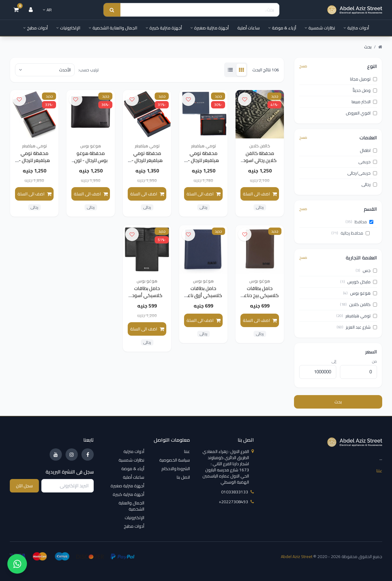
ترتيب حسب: (89, 70)
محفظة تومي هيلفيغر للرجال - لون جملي (147, 161)
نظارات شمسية (320, 28)
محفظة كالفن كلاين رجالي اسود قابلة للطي (260, 161)
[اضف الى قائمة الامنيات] (245, 99)
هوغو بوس (91, 146)
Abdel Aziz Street (297, 556)
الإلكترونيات (68, 28)
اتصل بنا (183, 477)
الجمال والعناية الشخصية (113, 28)
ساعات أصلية (249, 28)
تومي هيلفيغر (204, 146)
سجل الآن (24, 486)
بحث (338, 402)
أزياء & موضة (282, 28)
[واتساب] (17, 564)
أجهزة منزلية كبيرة (164, 28)
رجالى (260, 208)
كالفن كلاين (260, 146)
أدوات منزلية (356, 28)
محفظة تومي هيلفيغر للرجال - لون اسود (203, 161)
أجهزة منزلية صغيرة (210, 28)
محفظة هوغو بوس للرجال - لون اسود (91, 161)
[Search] (200, 10)
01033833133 (237, 492)
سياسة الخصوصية (175, 460)
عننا (379, 471)
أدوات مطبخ (36, 28)
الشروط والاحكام (176, 469)
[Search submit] (112, 10)
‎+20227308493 (236, 502)
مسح (303, 66)
